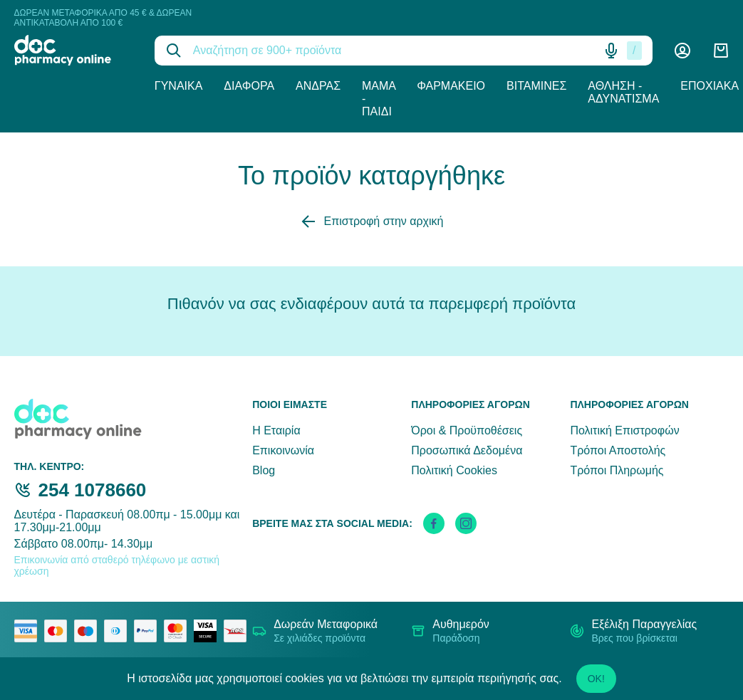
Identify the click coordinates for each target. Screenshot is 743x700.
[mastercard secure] (179, 631)
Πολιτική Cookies (454, 470)
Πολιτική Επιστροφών (624, 430)
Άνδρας (318, 86)
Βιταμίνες (536, 86)
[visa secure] (209, 631)
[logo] (74, 50)
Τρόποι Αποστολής (618, 450)
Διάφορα (249, 86)
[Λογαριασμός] (682, 51)
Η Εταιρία (276, 430)
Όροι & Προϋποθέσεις (467, 430)
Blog (264, 470)
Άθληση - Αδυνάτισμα (623, 92)
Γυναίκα (179, 86)
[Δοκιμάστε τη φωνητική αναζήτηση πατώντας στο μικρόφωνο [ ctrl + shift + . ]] (611, 51)
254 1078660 (93, 490)
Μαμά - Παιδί (379, 99)
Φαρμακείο (451, 86)
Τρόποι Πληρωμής (617, 470)
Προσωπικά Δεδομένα (467, 450)
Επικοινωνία (283, 450)
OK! (596, 679)
